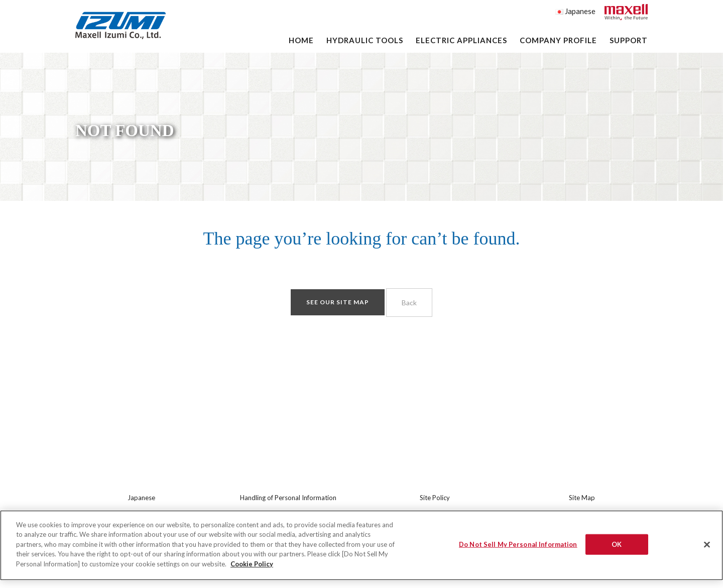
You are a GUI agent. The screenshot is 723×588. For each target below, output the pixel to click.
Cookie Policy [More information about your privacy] (252, 567)
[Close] (707, 548)
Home (301, 40)
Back (409, 303)
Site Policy (435, 498)
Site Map (582, 498)
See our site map (338, 302)
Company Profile (558, 40)
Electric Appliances (461, 40)
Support (629, 40)
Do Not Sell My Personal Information (518, 548)
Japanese (575, 11)
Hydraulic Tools (365, 40)
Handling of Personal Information (288, 498)
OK (617, 548)
